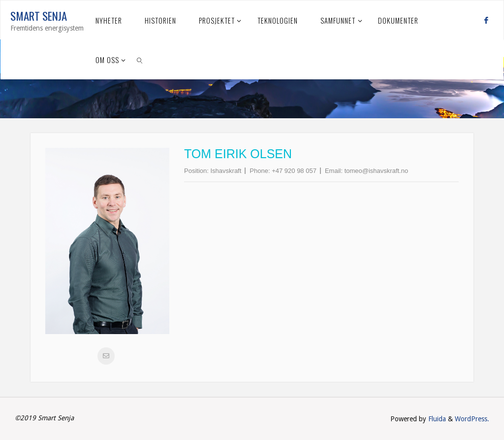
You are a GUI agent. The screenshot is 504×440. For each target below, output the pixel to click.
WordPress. (472, 419)
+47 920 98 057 (294, 171)
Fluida (436, 419)
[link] (140, 60)
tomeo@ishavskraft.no (377, 171)
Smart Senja (39, 16)
